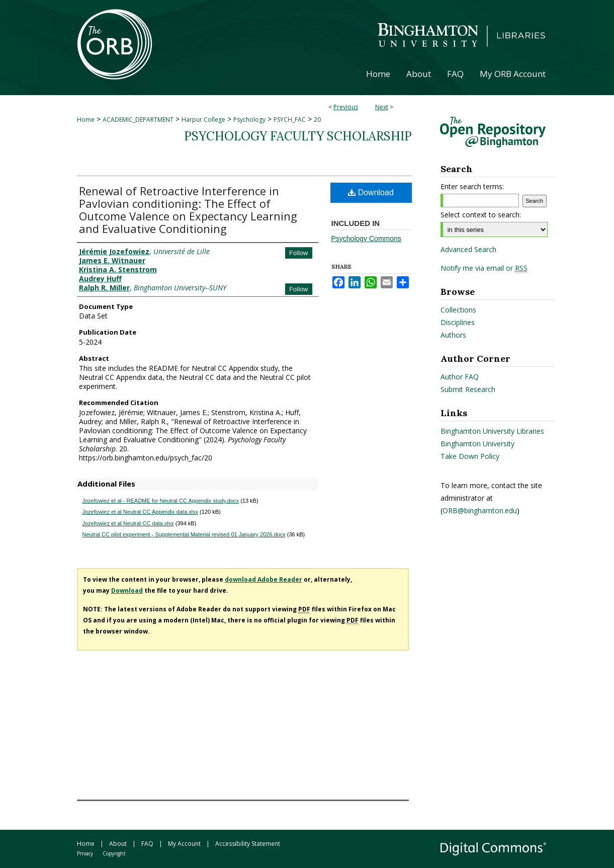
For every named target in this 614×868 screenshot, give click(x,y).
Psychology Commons (366, 239)
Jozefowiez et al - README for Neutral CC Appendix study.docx (161, 501)
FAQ (147, 844)
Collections (458, 310)
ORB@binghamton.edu (480, 510)
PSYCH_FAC (290, 120)
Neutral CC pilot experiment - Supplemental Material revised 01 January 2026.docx (184, 534)
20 (317, 120)
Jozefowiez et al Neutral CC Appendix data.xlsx (141, 512)
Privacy (85, 853)
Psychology (249, 120)
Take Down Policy (470, 456)
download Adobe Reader (264, 579)
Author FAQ (460, 377)
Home (86, 120)
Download (371, 192)
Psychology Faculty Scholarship (298, 136)
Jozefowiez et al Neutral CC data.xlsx (128, 523)
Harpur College (203, 120)
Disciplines (458, 322)
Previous (346, 107)
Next (382, 107)
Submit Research (468, 389)
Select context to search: (481, 215)
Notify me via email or (484, 268)
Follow (299, 253)
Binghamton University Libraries (492, 431)
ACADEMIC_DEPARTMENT (138, 120)
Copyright (114, 853)
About (118, 844)
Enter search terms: (472, 186)
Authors (453, 335)
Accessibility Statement (248, 844)
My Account (184, 844)
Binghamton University (477, 444)
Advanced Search (468, 249)
